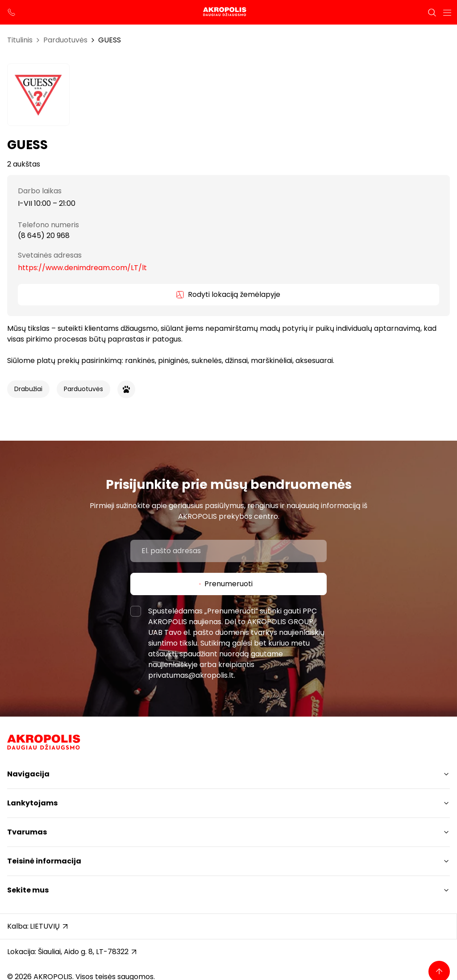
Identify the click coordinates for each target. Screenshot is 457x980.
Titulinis (20, 40)
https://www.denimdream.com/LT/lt (82, 268)
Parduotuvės (65, 40)
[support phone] (12, 13)
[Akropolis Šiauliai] (228, 12)
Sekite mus (28, 890)
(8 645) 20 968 (44, 236)
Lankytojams (32, 803)
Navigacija (28, 774)
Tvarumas (27, 832)
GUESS (110, 40)
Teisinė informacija (44, 861)
